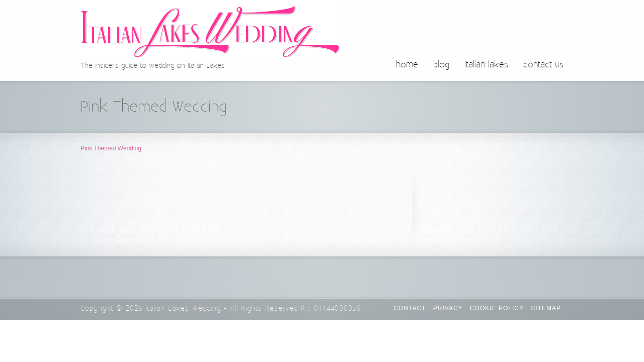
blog (441, 65)
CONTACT (410, 308)
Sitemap (546, 308)
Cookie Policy (497, 308)
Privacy (448, 308)
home (407, 65)
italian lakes (486, 65)
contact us (543, 65)
